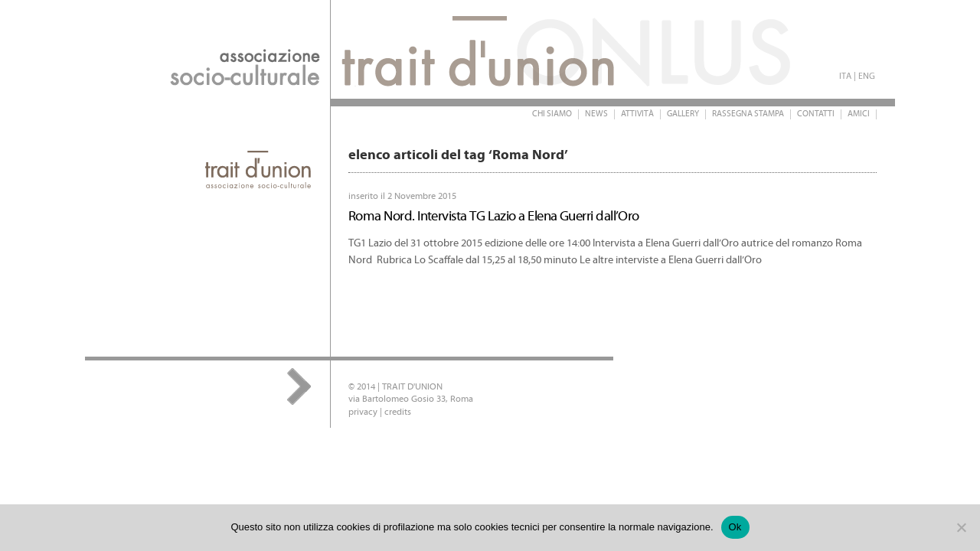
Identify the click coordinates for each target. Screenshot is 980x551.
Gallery (683, 114)
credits (398, 412)
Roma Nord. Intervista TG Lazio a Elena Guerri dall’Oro (494, 217)
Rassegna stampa (748, 114)
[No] (961, 527)
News (596, 114)
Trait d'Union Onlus (391, 49)
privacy (363, 412)
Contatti (816, 114)
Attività (637, 114)
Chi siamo (552, 114)
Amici (859, 114)
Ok (735, 527)
